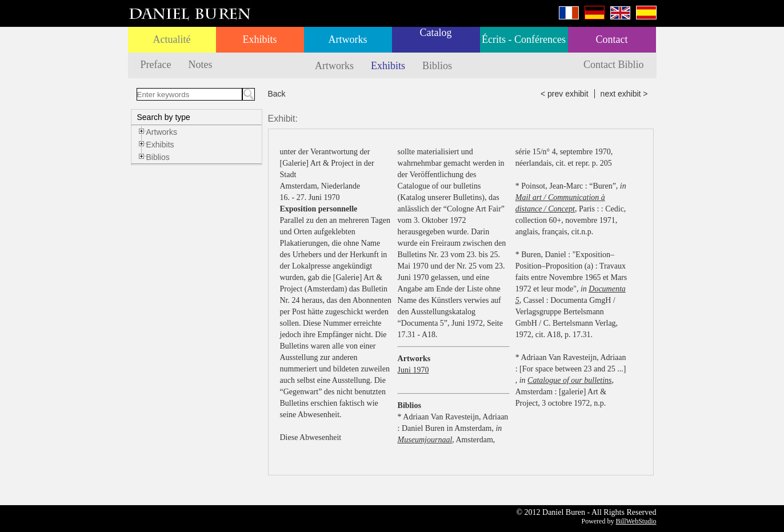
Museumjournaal (425, 440)
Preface (156, 65)
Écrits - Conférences (524, 39)
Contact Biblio (614, 65)
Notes (200, 65)
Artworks (348, 39)
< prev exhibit (565, 94)
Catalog (436, 33)
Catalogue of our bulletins (569, 380)
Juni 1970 (413, 370)
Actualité (172, 39)
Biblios (437, 66)
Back (277, 94)
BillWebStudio (636, 521)
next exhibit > (624, 94)
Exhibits (259, 39)
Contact (612, 39)
